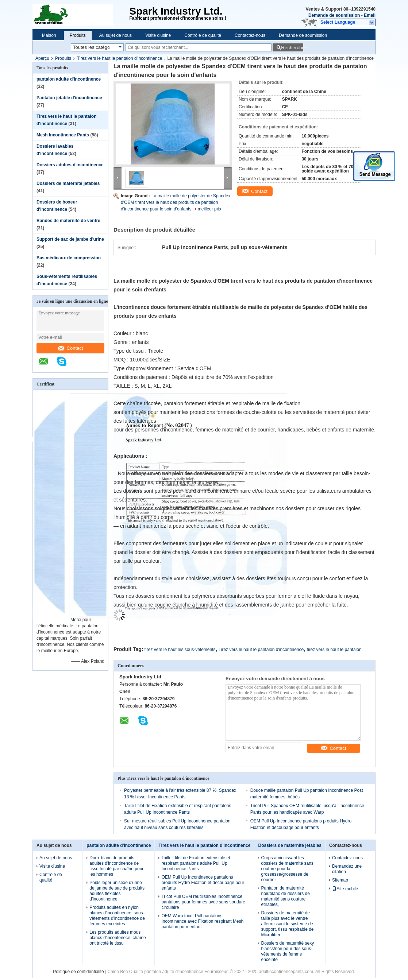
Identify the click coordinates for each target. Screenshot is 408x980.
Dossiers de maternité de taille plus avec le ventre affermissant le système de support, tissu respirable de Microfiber (287, 924)
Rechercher (292, 48)
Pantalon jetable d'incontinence (69, 98)
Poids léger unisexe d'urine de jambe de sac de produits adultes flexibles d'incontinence (117, 891)
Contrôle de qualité (203, 35)
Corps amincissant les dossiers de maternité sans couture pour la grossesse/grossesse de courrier (287, 869)
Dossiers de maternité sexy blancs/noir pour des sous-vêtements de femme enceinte (287, 951)
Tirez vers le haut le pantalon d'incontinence (120, 58)
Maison (49, 35)
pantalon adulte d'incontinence (69, 79)
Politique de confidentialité (78, 972)
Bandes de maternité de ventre (68, 221)
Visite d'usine (158, 35)
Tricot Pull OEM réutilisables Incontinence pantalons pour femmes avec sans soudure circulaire (203, 902)
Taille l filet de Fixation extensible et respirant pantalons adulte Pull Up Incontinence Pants (196, 863)
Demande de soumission (334, 15)
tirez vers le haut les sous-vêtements (180, 650)
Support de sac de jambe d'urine (70, 239)
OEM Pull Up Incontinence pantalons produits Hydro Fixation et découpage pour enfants (203, 883)
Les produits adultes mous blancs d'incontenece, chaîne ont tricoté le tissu (118, 938)
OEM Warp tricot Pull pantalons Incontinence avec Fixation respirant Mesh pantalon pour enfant (202, 921)
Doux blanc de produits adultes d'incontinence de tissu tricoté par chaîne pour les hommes (116, 866)
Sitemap (340, 880)
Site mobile (345, 889)
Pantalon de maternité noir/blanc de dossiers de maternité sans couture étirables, (285, 896)
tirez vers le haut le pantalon (334, 650)
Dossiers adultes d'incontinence (70, 165)
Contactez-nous (250, 35)
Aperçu (42, 58)
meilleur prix (210, 209)
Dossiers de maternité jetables (68, 183)
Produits (78, 35)
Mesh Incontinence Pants (63, 135)
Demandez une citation (347, 869)
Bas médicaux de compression (69, 258)
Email (370, 15)
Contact (71, 348)
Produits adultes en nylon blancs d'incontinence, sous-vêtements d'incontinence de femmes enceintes (117, 916)
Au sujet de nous (116, 35)
